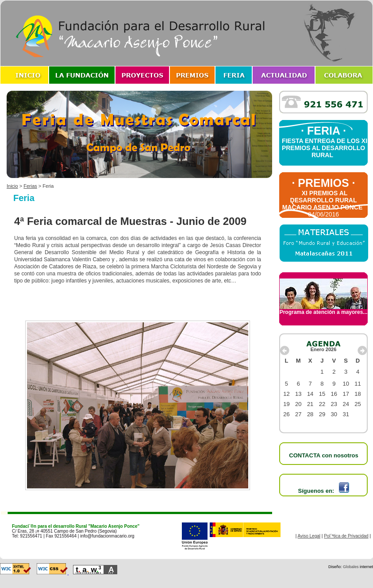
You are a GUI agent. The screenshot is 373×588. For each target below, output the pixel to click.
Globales (351, 567)
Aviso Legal (309, 536)
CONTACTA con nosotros (323, 455)
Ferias (30, 186)
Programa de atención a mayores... (324, 310)
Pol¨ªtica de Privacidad (346, 536)
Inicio (12, 186)
